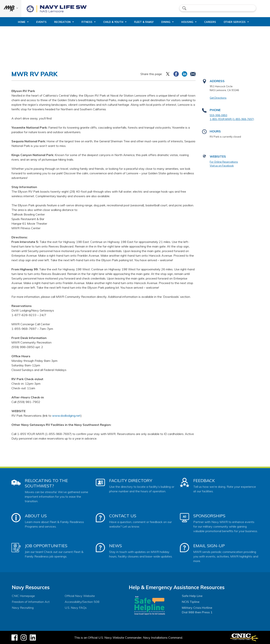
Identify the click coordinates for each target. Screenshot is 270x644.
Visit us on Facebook (222, 166)
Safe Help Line (192, 596)
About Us (36, 516)
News (116, 546)
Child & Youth (113, 22)
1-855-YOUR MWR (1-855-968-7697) (232, 119)
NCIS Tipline (191, 602)
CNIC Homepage (23, 596)
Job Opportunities (46, 546)
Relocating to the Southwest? (46, 483)
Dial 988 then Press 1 (197, 612)
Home (22, 22)
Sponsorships (209, 516)
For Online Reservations (224, 162)
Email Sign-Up (209, 546)
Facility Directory (131, 481)
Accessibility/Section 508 (82, 602)
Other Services (235, 22)
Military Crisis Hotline (197, 608)
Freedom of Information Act (31, 602)
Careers (210, 22)
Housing (187, 22)
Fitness (87, 22)
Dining (166, 22)
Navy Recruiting (23, 608)
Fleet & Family (144, 22)
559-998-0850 (218, 115)
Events (41, 22)
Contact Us (123, 516)
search (184, 8)
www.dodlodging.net (66, 416)
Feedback (204, 481)
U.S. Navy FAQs (76, 608)
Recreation (62, 22)
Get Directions (218, 98)
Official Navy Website (80, 596)
